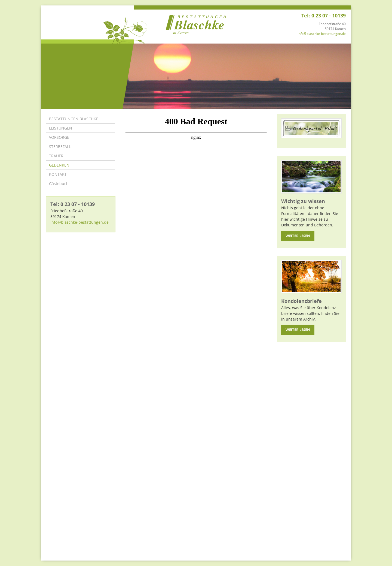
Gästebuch (59, 184)
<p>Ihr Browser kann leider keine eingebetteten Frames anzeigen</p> (196, 331)
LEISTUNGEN (61, 128)
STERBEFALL (60, 147)
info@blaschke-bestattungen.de (322, 34)
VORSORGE (59, 137)
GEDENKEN (59, 165)
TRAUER (56, 156)
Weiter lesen (298, 236)
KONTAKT (58, 174)
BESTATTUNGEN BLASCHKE (74, 119)
